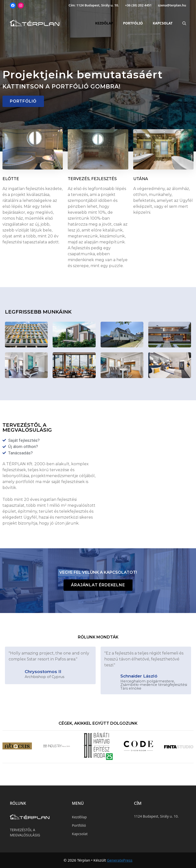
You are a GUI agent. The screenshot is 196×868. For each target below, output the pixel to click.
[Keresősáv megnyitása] (182, 23)
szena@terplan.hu (172, 5)
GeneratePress (120, 860)
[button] (23, 101)
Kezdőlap (104, 23)
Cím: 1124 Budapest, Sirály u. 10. (94, 5)
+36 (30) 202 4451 (138, 5)
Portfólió (133, 23)
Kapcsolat (163, 23)
